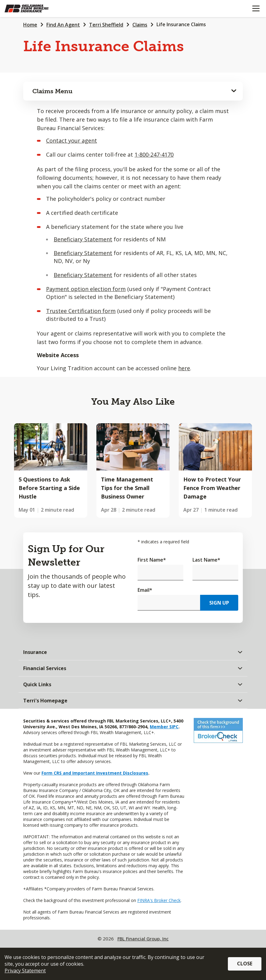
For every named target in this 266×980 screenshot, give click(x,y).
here (184, 368)
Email (145, 590)
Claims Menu (52, 91)
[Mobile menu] (256, 9)
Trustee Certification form (81, 311)
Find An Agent (63, 25)
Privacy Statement (25, 971)
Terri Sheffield (106, 25)
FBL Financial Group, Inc (143, 939)
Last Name (206, 560)
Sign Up (219, 603)
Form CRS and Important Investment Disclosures (95, 773)
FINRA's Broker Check (159, 900)
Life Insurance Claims (181, 24)
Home (30, 25)
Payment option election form (86, 289)
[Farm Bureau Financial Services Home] (36, 9)
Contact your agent (72, 140)
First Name (152, 560)
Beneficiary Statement (83, 239)
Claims (140, 25)
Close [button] (245, 964)
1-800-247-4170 (154, 154)
